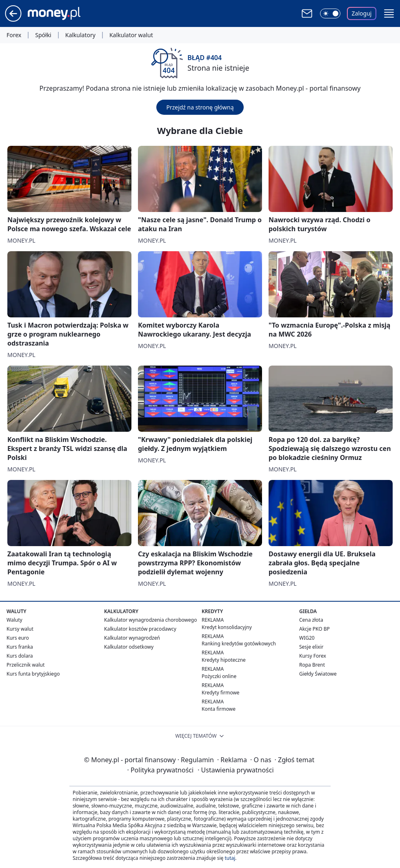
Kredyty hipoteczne (224, 660)
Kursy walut (20, 629)
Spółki (43, 35)
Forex (14, 35)
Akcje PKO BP (314, 629)
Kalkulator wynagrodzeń (132, 638)
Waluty (14, 620)
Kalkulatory (80, 35)
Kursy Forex (313, 656)
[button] (389, 13)
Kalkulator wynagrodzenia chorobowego (150, 620)
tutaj (230, 858)
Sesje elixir (311, 647)
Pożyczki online (219, 676)
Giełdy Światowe (318, 674)
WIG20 (307, 638)
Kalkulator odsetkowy (129, 647)
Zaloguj (362, 13)
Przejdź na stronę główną (200, 107)
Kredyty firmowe (221, 693)
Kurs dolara (20, 656)
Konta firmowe (219, 709)
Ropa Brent (312, 665)
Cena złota (311, 620)
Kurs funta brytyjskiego (33, 674)
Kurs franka (20, 647)
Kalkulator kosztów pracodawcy (140, 629)
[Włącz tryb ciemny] (330, 13)
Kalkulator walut (131, 35)
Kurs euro (18, 638)
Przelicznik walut (26, 665)
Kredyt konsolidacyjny (227, 627)
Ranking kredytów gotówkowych (239, 644)
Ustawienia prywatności (236, 770)
